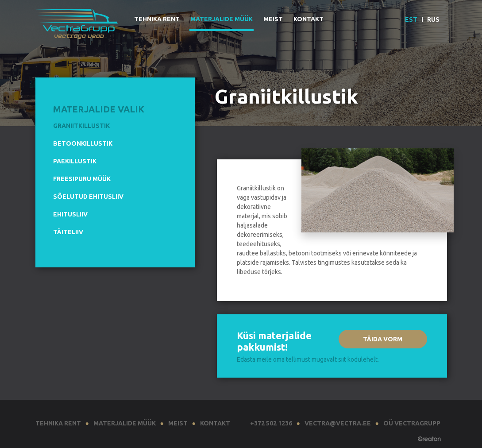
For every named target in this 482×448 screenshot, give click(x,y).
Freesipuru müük (82, 179)
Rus (433, 19)
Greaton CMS (429, 440)
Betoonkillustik (83, 143)
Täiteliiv (68, 232)
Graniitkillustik (81, 126)
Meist (273, 19)
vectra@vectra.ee (338, 423)
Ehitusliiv (70, 214)
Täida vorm (383, 339)
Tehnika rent (157, 19)
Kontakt (308, 19)
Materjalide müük (222, 19)
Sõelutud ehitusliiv (88, 197)
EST (411, 19)
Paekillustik (75, 161)
